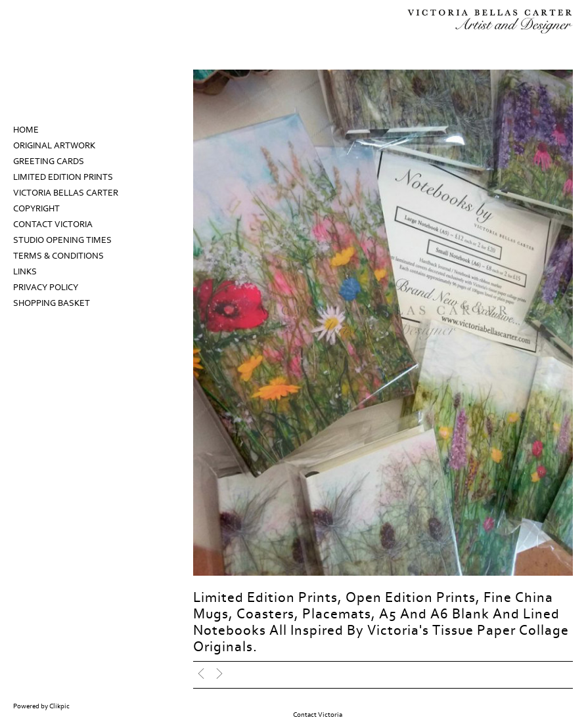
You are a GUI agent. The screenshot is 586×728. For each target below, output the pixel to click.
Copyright (36, 209)
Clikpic (59, 706)
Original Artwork (54, 146)
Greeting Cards (49, 161)
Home (26, 130)
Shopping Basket (52, 303)
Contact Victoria (53, 225)
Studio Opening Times (62, 240)
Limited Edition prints (63, 177)
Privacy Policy (46, 288)
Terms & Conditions (58, 256)
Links (25, 272)
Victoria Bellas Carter (66, 193)
